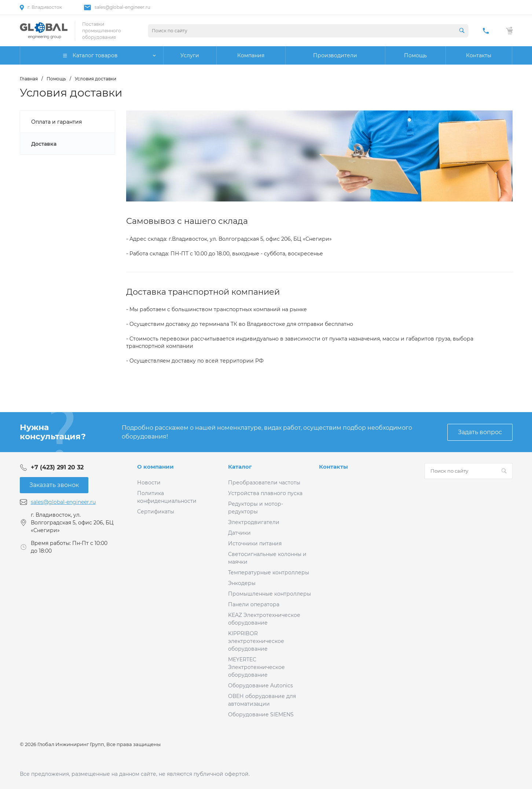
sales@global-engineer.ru (122, 7)
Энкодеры (242, 583)
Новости (149, 483)
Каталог (240, 467)
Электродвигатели (254, 522)
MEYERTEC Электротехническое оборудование (256, 667)
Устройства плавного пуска (265, 493)
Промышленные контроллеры (269, 594)
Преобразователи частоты (264, 483)
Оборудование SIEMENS (261, 715)
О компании (155, 467)
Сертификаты (156, 512)
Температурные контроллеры (269, 572)
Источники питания (255, 543)
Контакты (333, 467)
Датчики (239, 533)
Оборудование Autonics (261, 686)
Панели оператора (254, 604)
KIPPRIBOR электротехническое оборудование (256, 641)
